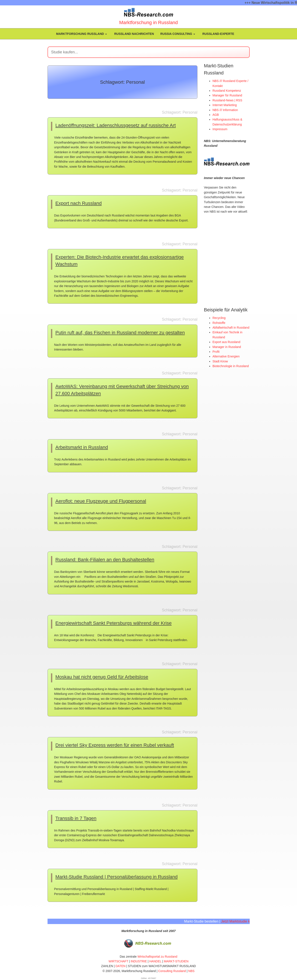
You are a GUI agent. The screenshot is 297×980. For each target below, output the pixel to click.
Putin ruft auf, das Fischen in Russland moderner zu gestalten (120, 333)
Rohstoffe (219, 323)
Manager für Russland (227, 95)
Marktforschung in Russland (148, 22)
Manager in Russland (227, 347)
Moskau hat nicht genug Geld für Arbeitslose (102, 677)
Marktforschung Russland (81, 34)
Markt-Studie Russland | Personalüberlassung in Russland (117, 877)
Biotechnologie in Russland (231, 366)
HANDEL (155, 961)
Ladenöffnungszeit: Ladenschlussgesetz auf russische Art (116, 125)
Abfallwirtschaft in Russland (231, 327)
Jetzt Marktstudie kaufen (244, 921)
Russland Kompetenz (227, 91)
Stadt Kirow (220, 361)
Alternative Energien (226, 356)
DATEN (120, 966)
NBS (192, 971)
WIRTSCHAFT (118, 961)
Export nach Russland (79, 203)
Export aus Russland (226, 342)
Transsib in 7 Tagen (76, 818)
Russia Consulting (178, 34)
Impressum (220, 129)
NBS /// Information (225, 110)
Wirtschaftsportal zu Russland (157, 957)
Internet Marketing (225, 105)
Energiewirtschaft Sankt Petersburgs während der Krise (114, 623)
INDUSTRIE (139, 961)
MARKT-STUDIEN (176, 961)
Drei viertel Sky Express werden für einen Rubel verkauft (115, 745)
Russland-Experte (218, 34)
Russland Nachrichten (134, 34)
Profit (216, 351)
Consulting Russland (172, 971)
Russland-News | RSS (227, 100)
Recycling (219, 318)
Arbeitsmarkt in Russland (82, 447)
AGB (216, 115)
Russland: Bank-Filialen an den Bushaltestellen (105, 560)
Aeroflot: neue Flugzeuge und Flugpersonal (101, 501)
